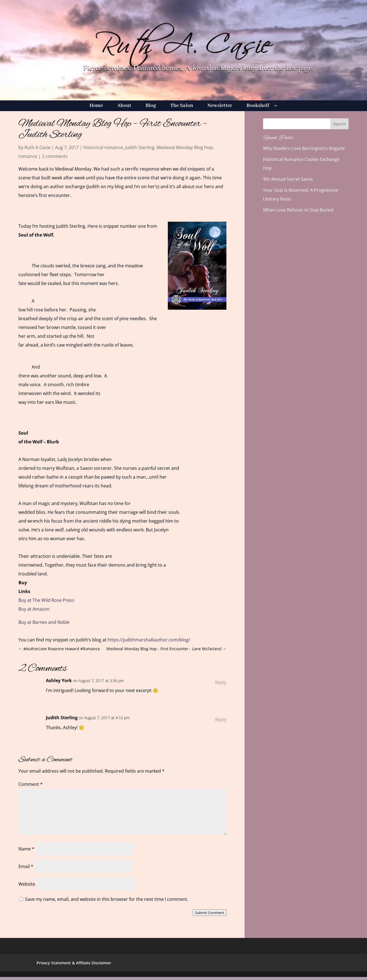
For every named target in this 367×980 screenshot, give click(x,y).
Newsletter (220, 106)
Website (27, 884)
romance (28, 156)
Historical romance (103, 147)
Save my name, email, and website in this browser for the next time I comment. (107, 899)
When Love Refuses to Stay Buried (298, 210)
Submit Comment (210, 913)
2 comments (55, 156)
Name (26, 849)
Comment (31, 784)
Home (96, 106)
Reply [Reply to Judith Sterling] (221, 720)
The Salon (182, 106)
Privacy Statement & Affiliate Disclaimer (74, 963)
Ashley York (59, 680)
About (124, 106)
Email (26, 866)
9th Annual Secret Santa (288, 179)
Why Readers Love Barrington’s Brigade (304, 148)
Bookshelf (258, 106)
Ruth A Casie (37, 147)
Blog (151, 106)
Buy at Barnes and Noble (44, 622)
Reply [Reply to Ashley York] (221, 682)
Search (339, 124)
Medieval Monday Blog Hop (185, 147)
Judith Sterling (140, 147)
